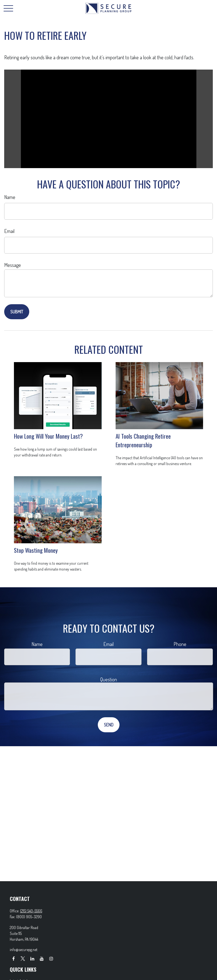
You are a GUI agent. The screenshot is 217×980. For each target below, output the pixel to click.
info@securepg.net (24, 950)
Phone (180, 644)
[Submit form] (17, 312)
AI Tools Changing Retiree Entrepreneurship (143, 440)
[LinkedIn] (32, 958)
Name (10, 197)
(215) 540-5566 (31, 911)
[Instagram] (51, 958)
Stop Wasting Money (36, 550)
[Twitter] (23, 958)
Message (13, 265)
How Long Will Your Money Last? (48, 436)
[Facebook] (14, 958)
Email (9, 231)
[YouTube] (42, 958)
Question (109, 679)
